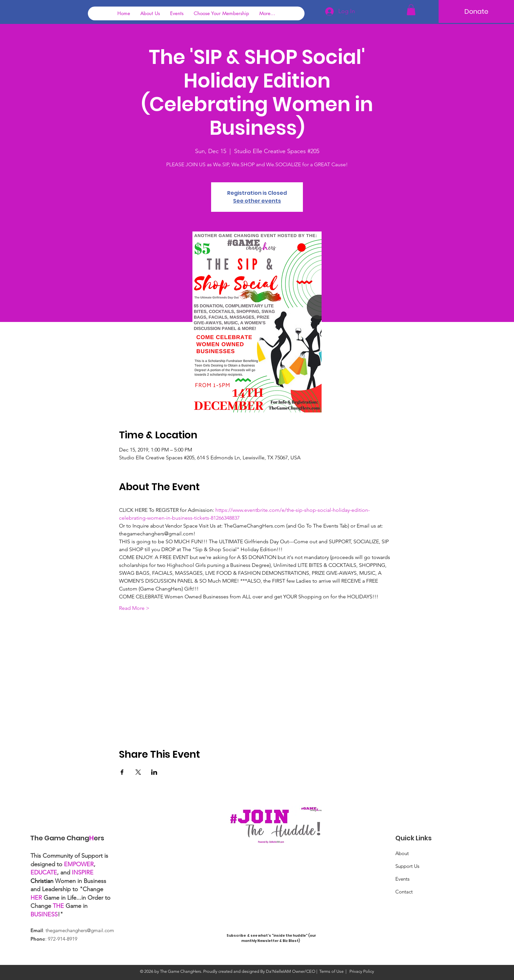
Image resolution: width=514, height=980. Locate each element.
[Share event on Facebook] (122, 772)
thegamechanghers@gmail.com (80, 930)
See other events (257, 201)
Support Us (407, 866)
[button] (411, 10)
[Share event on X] (138, 772)
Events (402, 879)
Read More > (134, 608)
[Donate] (476, 11)
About (402, 853)
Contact (404, 892)
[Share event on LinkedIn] (154, 772)
